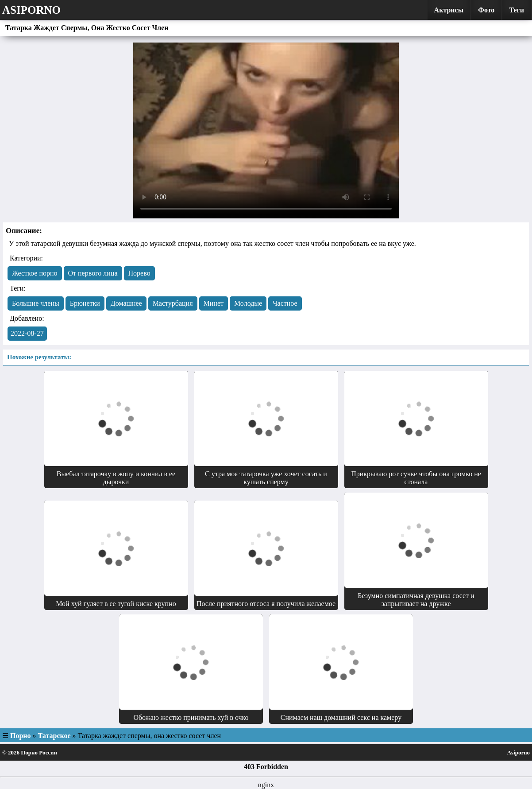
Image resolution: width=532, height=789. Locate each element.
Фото (486, 10)
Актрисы (449, 10)
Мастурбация (173, 303)
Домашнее (126, 303)
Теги (517, 10)
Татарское (54, 736)
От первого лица (93, 273)
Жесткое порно (35, 273)
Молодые (248, 303)
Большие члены (36, 303)
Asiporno (31, 10)
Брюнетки (85, 303)
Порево (139, 273)
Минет (214, 303)
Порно (21, 736)
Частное (285, 303)
